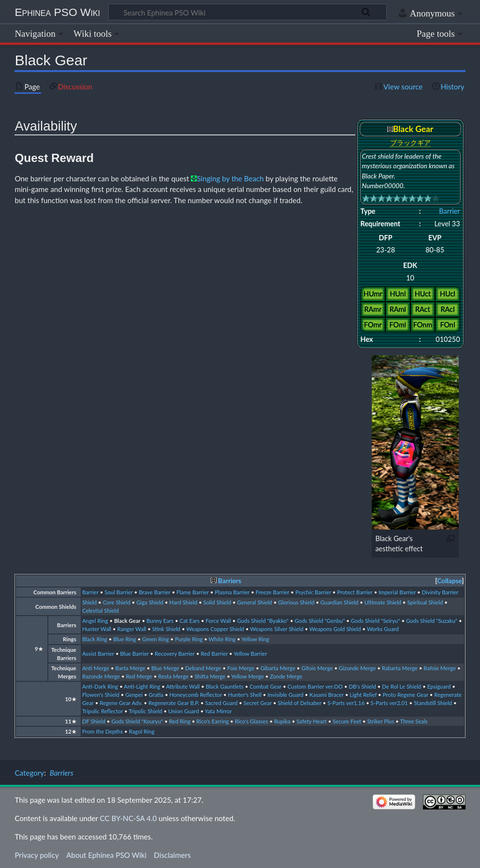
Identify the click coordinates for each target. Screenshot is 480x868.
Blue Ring (124, 639)
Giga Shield (150, 602)
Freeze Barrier (273, 592)
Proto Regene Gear (406, 695)
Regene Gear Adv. (121, 703)
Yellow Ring (255, 639)
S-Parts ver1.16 (346, 703)
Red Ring (180, 721)
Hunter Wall (97, 629)
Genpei (134, 695)
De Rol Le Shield (401, 686)
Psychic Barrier (313, 592)
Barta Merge (131, 668)
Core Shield (117, 602)
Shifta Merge (210, 676)
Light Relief (363, 695)
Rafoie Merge (440, 668)
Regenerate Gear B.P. (174, 703)
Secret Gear (258, 703)
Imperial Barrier (397, 592)
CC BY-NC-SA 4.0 (129, 818)
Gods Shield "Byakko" (263, 621)
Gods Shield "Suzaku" (432, 621)
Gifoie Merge (317, 668)
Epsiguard (439, 686)
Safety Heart (311, 721)
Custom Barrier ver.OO (315, 686)
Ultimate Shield (383, 602)
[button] (449, 581)
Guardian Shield (339, 602)
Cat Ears (189, 621)
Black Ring (95, 639)
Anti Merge (96, 668)
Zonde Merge (286, 676)
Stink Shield (166, 629)
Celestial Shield (101, 611)
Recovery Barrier (175, 654)
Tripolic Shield (145, 711)
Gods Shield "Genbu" (320, 621)
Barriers (230, 581)
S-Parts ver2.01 (389, 703)
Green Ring (156, 639)
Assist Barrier (98, 654)
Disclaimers (172, 855)
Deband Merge (203, 668)
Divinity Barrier (440, 592)
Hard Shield (183, 602)
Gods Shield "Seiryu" (376, 621)
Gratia (156, 695)
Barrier (449, 211)
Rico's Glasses (252, 721)
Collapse (449, 581)
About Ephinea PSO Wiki (106, 855)
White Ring (222, 639)
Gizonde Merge (357, 668)
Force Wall (218, 621)
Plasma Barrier (232, 592)
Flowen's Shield (101, 695)
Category (29, 773)
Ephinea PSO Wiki (57, 12)
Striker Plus (380, 721)
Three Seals (414, 721)
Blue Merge (165, 668)
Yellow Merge (247, 676)
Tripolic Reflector (102, 711)
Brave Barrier (154, 592)
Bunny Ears (160, 621)
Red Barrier (214, 654)
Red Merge (139, 676)
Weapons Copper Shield (215, 629)
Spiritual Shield (425, 602)
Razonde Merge (101, 676)
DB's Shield (362, 686)
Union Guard (184, 711)
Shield (89, 602)
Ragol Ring (142, 731)
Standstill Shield (433, 703)
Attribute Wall (183, 686)
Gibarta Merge (278, 668)
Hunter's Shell (245, 695)
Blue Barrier (134, 654)
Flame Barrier (193, 592)
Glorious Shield (296, 602)
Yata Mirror (218, 711)
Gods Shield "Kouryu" (137, 721)
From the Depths (102, 731)
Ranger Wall (132, 629)
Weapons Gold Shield (335, 629)
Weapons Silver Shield (276, 629)
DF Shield (94, 721)
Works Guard (383, 629)
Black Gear (127, 621)
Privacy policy (36, 855)
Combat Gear (265, 686)
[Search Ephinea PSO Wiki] (247, 12)
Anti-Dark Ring (100, 686)
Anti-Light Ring (142, 686)
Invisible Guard (285, 695)
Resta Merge (173, 676)
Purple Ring (189, 639)
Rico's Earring (212, 721)
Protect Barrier (355, 592)
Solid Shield (217, 602)
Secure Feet (347, 721)
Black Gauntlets (225, 686)
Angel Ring (95, 621)
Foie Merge (241, 668)
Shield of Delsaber (300, 703)
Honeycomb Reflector (196, 695)
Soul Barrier (118, 592)
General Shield (255, 602)
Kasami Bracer (327, 695)
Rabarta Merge (400, 668)
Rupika (282, 721)
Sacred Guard (221, 703)
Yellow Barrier (250, 654)
